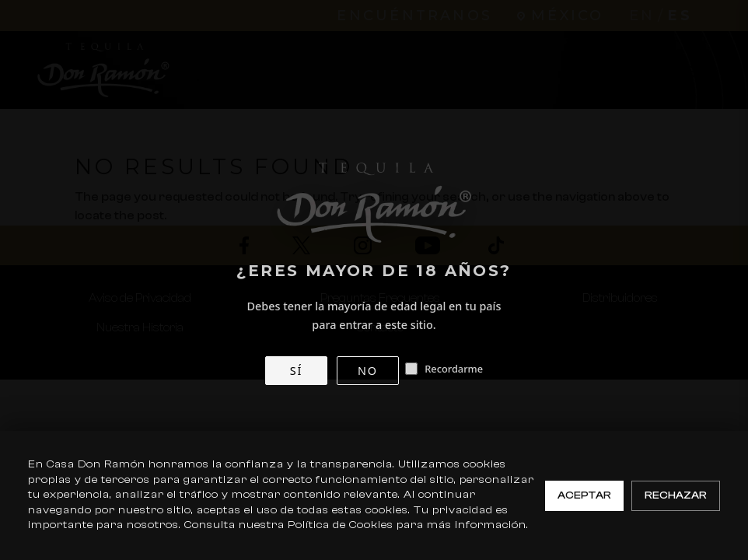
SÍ (296, 371)
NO (368, 371)
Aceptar (584, 495)
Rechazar (676, 495)
